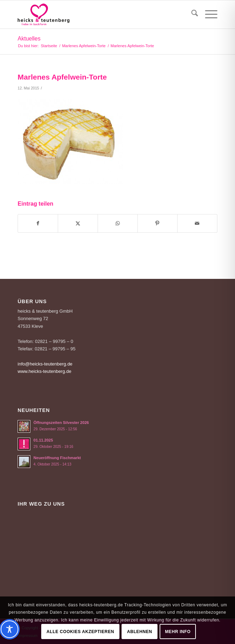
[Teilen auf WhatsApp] (118, 223)
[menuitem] (191, 14)
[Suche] (191, 14)
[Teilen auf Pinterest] (157, 223)
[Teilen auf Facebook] (38, 223)
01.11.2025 (43, 440)
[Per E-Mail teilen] (197, 223)
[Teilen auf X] (78, 223)
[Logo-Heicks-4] (98, 14)
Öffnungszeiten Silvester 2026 (61, 423)
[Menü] (208, 14)
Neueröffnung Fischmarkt (57, 458)
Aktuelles (29, 39)
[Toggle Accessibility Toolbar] (115, 629)
